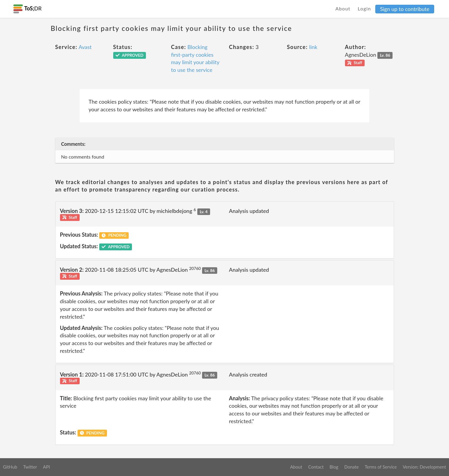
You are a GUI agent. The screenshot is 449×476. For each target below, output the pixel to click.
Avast (85, 47)
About (343, 8)
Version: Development (424, 467)
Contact (316, 467)
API (46, 467)
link (313, 47)
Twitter (30, 467)
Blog (334, 467)
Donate (351, 467)
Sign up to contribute (405, 9)
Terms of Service (381, 467)
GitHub (10, 467)
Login (364, 8)
